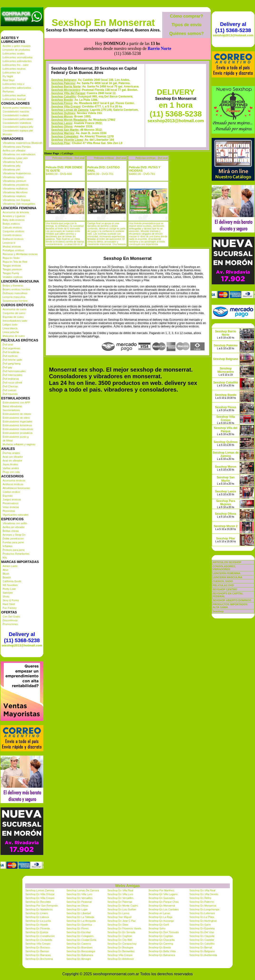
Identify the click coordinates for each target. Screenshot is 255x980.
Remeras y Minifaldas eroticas (20, 254)
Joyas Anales (10, 464)
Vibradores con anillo (15, 523)
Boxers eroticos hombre (16, 289)
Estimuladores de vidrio (16, 418)
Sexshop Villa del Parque (68, 72)
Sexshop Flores (62, 82)
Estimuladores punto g (16, 437)
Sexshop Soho (157, 928)
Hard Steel (9, 604)
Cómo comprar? (186, 16)
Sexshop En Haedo (37, 925)
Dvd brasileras (11, 352)
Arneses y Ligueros (14, 216)
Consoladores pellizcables (18, 119)
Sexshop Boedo (62, 78)
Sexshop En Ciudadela (39, 940)
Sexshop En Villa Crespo (40, 898)
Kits (5, 558)
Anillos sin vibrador (14, 527)
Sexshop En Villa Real (120, 890)
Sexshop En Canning (161, 944)
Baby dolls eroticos (14, 220)
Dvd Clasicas (10, 386)
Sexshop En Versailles (79, 898)
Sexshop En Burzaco (38, 947)
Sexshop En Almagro (79, 959)
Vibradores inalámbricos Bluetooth (22, 143)
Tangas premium (12, 269)
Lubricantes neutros (14, 69)
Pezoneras (9, 511)
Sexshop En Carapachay (122, 944)
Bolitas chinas (11, 531)
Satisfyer (8, 593)
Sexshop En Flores (77, 928)
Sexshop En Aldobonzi (121, 959)
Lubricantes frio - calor (16, 65)
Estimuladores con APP (16, 403)
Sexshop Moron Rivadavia (69, 98)
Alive (5, 570)
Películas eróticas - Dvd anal (68, 137)
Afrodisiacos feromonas (16, 488)
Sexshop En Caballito (202, 944)
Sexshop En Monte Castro (123, 906)
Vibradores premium (14, 181)
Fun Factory (10, 608)
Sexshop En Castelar (202, 940)
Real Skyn (9, 80)
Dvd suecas (9, 390)
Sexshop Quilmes (63, 92)
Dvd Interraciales (12, 375)
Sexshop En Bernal (201, 947)
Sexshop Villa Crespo (66, 85)
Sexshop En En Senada (121, 932)
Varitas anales (11, 468)
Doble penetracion (13, 539)
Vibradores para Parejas (17, 147)
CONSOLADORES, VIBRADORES (224, 568)
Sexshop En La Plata (202, 917)
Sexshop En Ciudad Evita (81, 940)
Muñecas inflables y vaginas (19, 444)
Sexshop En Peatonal (79, 902)
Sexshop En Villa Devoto (204, 894)
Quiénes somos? (186, 34)
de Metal (8, 441)
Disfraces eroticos (13, 239)
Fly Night (8, 76)
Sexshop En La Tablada (80, 917)
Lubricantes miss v (13, 84)
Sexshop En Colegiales (80, 936)
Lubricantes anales (14, 53)
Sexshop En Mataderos (39, 909)
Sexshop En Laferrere (202, 913)
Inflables (7, 546)
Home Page (52, 132)
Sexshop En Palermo (202, 902)
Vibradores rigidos (13, 177)
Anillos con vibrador (14, 150)
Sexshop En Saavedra (161, 898)
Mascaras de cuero (14, 336)
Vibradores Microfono (15, 192)
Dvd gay (7, 367)
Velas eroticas (11, 507)
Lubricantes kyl (11, 73)
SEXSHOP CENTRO (225, 589)
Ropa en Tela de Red (15, 262)
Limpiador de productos (16, 50)
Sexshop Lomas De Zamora (83, 890)
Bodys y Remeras (13, 286)
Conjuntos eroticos (13, 231)
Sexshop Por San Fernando (42, 906)
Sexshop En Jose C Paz (122, 921)
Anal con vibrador (13, 457)
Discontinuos (10, 620)
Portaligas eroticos (13, 250)
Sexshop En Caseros (79, 944)
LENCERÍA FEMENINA (226, 573)
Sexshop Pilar (61, 122)
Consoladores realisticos (17, 123)
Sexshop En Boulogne (120, 947)
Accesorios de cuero (15, 309)
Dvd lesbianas (11, 379)
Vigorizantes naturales (16, 515)
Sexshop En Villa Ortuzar (40, 894)
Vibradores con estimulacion (19, 154)
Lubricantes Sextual (14, 99)
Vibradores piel (11, 170)
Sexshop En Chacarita (161, 940)
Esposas (8, 496)
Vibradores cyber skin (15, 158)
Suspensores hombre (15, 301)
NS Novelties (10, 585)
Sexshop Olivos (62, 105)
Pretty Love (9, 589)
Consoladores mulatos (16, 115)
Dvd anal (8, 344)
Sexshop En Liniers (37, 913)
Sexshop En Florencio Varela (124, 928)
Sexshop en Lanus (159, 913)
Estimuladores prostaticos (18, 433)
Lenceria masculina (14, 297)
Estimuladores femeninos (17, 425)
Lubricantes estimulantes (17, 61)
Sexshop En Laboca (37, 917)
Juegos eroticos (12, 500)
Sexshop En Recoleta (38, 902)
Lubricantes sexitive (14, 95)
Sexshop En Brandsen (79, 947)
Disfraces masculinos (15, 293)
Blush (6, 574)
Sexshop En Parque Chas (164, 902)
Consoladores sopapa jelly (18, 127)
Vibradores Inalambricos (17, 173)
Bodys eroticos (11, 224)
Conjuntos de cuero (14, 313)
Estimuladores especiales (17, 422)
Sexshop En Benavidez (121, 951)
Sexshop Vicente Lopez (67, 118)
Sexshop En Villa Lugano (163, 894)
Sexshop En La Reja (160, 917)
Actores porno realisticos (17, 108)
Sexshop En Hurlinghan (203, 921)
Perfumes (8, 92)
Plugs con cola (11, 472)
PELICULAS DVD (223, 585)
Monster (7, 134)
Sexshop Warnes (63, 112)
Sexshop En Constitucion (40, 936)
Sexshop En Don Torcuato (164, 932)
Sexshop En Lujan (77, 909)
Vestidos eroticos (12, 277)
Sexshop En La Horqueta (81, 921)
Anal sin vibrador (12, 461)
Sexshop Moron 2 (226, 526)
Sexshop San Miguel (120, 917)
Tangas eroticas (12, 266)
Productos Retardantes (16, 554)
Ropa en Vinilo (11, 258)
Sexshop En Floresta (38, 928)
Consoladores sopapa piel (18, 131)
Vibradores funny (12, 162)
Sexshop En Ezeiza (37, 932)
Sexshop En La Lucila (38, 921)
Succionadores (11, 410)
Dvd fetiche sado (12, 360)
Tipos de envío (186, 25)
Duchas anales (11, 453)
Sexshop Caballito (64, 75)
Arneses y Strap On (14, 535)
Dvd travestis (10, 394)
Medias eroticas (12, 247)
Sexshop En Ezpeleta (202, 928)
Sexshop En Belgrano (202, 951)
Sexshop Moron (62, 95)
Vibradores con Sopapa (16, 200)
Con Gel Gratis (11, 616)
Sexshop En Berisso (37, 951)
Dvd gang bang (12, 364)
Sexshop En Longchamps (204, 909)
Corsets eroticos (12, 235)
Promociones (10, 624)
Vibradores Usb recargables (19, 204)
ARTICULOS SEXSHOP (227, 562)
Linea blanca (10, 328)
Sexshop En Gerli (159, 925)
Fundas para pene (13, 542)
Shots (6, 597)
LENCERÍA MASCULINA (228, 577)
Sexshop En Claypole (202, 936)
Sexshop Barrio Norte (66, 65)
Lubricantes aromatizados (18, 57)
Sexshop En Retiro (201, 898)
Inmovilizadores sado (15, 321)
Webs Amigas (127, 886)
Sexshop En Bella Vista (162, 951)
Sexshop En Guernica (79, 925)
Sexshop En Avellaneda (203, 955)
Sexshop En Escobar (79, 932)
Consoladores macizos (16, 112)
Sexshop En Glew (118, 925)
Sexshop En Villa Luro (79, 894)
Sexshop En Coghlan (120, 936)
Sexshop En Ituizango (161, 921)
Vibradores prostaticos (16, 185)
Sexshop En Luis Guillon (122, 909)
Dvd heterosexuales (14, 371)
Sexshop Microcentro (66, 68)
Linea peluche (11, 332)
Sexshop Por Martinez (161, 890)
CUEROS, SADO (223, 581)
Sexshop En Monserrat (103, 23)
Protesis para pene (14, 550)
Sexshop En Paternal (120, 902)
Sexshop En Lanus (118, 913)
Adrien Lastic (10, 566)
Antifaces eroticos (13, 484)
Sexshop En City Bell (120, 940)
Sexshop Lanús (62, 102)
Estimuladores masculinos (18, 429)
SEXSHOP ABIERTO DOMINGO (232, 600)
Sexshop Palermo (63, 62)
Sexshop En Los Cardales (164, 909)
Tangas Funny (11, 273)
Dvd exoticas (10, 356)
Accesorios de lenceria (16, 212)
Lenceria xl (9, 243)
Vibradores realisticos (15, 189)
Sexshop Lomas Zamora (40, 890)
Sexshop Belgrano (64, 58)
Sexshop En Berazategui (81, 951)
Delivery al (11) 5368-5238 (22, 637)
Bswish (7, 577)
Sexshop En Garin (200, 925)
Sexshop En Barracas (38, 955)
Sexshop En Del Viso (202, 932)
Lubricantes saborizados (17, 88)
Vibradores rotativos (14, 196)
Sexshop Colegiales (65, 115)
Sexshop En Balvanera (80, 955)
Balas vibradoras (12, 406)
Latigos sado (10, 325)
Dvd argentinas (11, 348)
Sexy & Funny (11, 600)
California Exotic (12, 581)
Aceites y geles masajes (17, 46)
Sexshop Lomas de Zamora (70, 88)
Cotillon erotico (11, 492)
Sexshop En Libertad (78, 913)
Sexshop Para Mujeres (226, 503)
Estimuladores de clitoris (17, 414)
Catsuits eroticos (12, 228)
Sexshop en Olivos (77, 906)
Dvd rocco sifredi (12, 383)
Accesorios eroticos (14, 480)
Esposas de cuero (13, 317)
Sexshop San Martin (65, 108)
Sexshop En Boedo (160, 947)
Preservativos (11, 503)
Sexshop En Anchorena (39, 959)
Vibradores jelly (12, 166)
